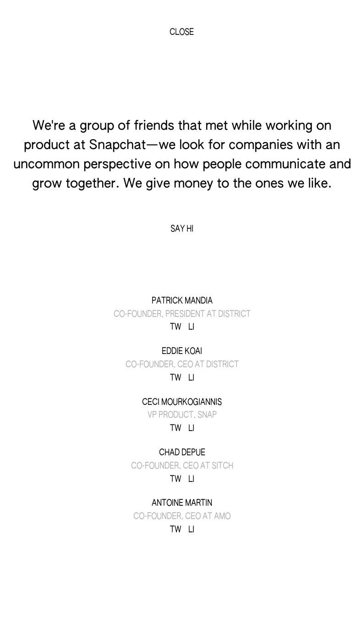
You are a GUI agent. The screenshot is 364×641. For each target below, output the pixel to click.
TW (176, 327)
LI (191, 327)
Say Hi (182, 229)
